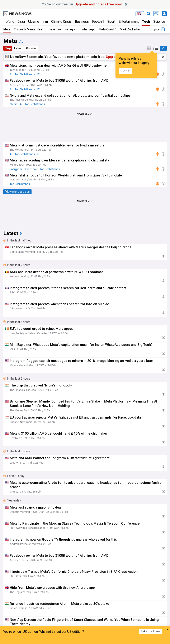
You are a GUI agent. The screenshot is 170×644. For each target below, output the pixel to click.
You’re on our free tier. (82, 4)
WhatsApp (89, 29)
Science (159, 22)
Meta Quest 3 (108, 29)
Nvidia (14, 104)
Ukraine (34, 22)
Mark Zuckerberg (131, 29)
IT (38, 74)
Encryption (16, 169)
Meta (7, 29)
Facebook (55, 29)
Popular (31, 48)
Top (8, 48)
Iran (45, 22)
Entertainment (129, 22)
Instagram (72, 29)
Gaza (21, 22)
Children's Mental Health (30, 29)
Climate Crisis (61, 22)
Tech (146, 22)
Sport (111, 22)
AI (11, 74)
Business (82, 22)
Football (98, 22)
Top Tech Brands (25, 74)
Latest (18, 48)
